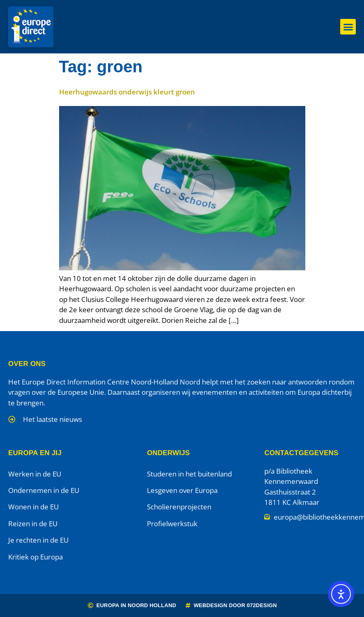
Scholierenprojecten (179, 507)
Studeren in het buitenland (189, 474)
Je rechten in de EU (38, 540)
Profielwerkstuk (172, 524)
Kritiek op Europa (35, 557)
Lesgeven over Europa (182, 490)
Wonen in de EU (33, 507)
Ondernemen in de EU (44, 490)
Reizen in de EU (33, 524)
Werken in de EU (35, 474)
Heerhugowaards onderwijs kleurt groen (127, 92)
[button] (348, 27)
